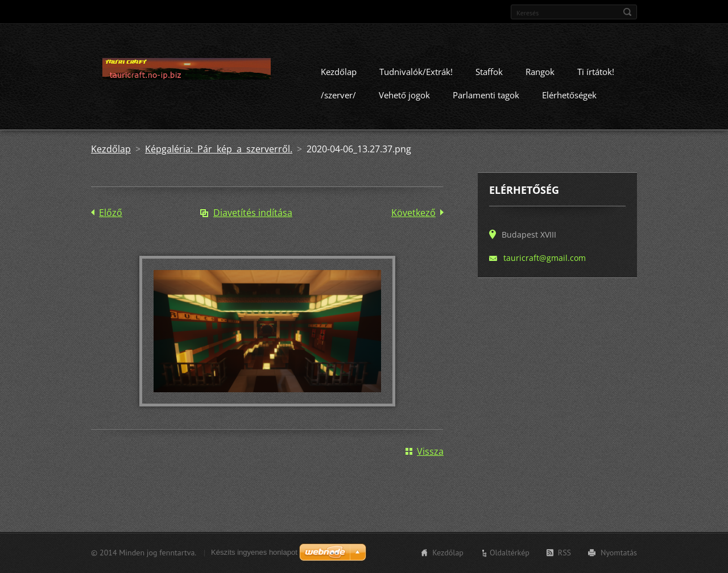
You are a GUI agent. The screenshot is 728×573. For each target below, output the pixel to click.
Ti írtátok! (596, 72)
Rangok (540, 72)
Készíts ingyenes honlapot (254, 552)
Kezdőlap (339, 72)
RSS (564, 553)
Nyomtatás (619, 553)
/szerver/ (338, 95)
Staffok (489, 72)
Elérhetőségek (569, 95)
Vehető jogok (404, 95)
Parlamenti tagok (486, 95)
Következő (413, 213)
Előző (111, 213)
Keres (627, 12)
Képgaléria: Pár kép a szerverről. (219, 149)
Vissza (430, 451)
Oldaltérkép (510, 553)
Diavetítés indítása (253, 213)
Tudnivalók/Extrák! (416, 72)
